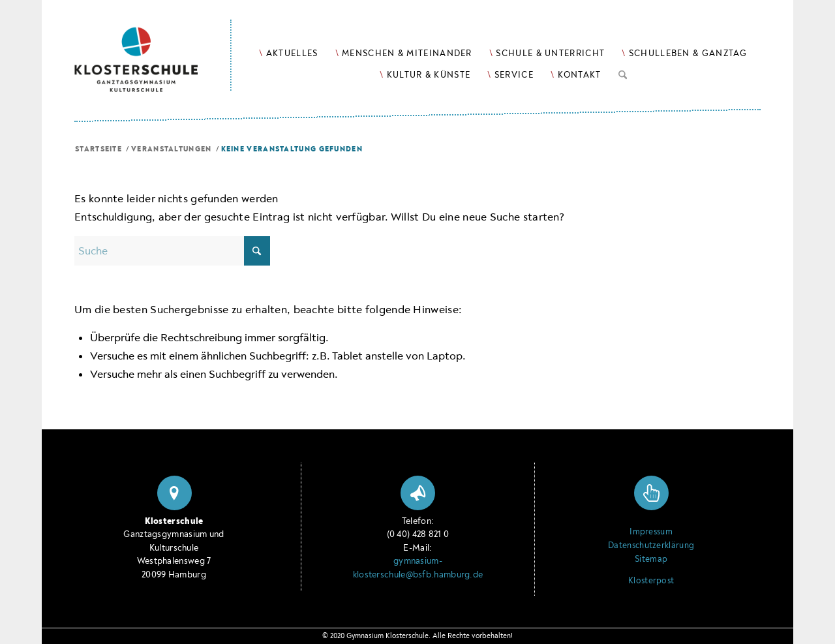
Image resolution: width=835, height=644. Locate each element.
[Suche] (623, 72)
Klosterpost (651, 581)
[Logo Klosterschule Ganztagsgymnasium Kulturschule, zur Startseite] (153, 46)
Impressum (651, 532)
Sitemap (651, 559)
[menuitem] (288, 53)
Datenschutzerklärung (651, 545)
